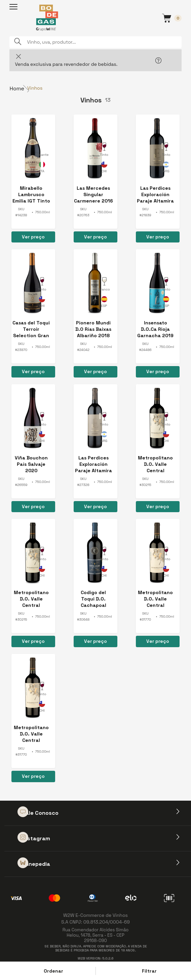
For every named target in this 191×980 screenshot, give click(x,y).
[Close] (18, 56)
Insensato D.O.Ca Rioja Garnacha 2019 (155, 329)
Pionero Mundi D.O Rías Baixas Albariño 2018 (93, 329)
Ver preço (33, 237)
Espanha (104, 303)
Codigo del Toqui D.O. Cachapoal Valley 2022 (93, 599)
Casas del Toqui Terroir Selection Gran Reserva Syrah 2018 (31, 329)
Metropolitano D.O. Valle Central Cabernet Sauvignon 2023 (156, 464)
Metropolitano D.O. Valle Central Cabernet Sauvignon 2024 (155, 599)
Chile (104, 168)
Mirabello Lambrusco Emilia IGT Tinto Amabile (31, 195)
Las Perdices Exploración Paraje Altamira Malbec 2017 (155, 195)
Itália (42, 168)
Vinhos (35, 88)
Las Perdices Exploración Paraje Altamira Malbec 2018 (93, 464)
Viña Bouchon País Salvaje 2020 (31, 464)
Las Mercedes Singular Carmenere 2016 (93, 194)
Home (17, 88)
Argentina (166, 168)
